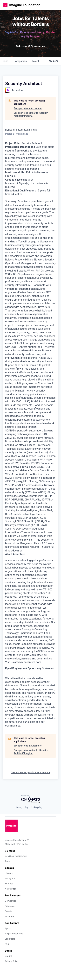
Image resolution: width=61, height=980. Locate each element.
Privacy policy (22, 807)
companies (20, 61)
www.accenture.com (29, 662)
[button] (5, 5)
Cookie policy (37, 807)
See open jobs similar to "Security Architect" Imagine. (31, 114)
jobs (5, 61)
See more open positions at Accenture (30, 772)
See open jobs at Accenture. (28, 108)
